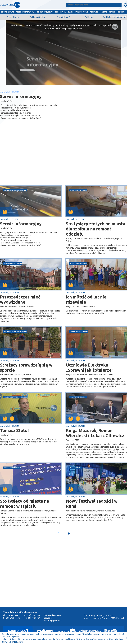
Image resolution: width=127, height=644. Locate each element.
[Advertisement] (32, 160)
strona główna (8, 12)
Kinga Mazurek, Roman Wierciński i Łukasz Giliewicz (95, 433)
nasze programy (23, 12)
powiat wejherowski (13, 263)
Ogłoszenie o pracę (52, 615)
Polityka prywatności (53, 620)
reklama (103, 12)
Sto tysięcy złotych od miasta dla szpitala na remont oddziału (96, 229)
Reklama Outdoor (38, 17)
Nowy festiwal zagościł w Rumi (92, 504)
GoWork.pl (48, 618)
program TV (61, 12)
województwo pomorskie (15, 190)
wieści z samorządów (42, 12)
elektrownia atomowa (78, 12)
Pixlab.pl (120, 618)
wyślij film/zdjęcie (118, 17)
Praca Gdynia (13, 17)
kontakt (121, 12)
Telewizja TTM (108, 618)
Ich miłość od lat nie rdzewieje (86, 299)
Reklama (89, 17)
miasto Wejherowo (78, 190)
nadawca (94, 12)
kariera (112, 12)
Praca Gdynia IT (64, 17)
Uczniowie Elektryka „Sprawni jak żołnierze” (90, 367)
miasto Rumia (76, 468)
